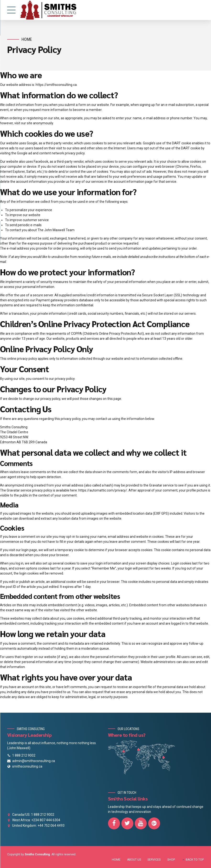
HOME (116, 860)
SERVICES (154, 860)
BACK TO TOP (195, 860)
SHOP (171, 860)
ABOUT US (134, 860)
